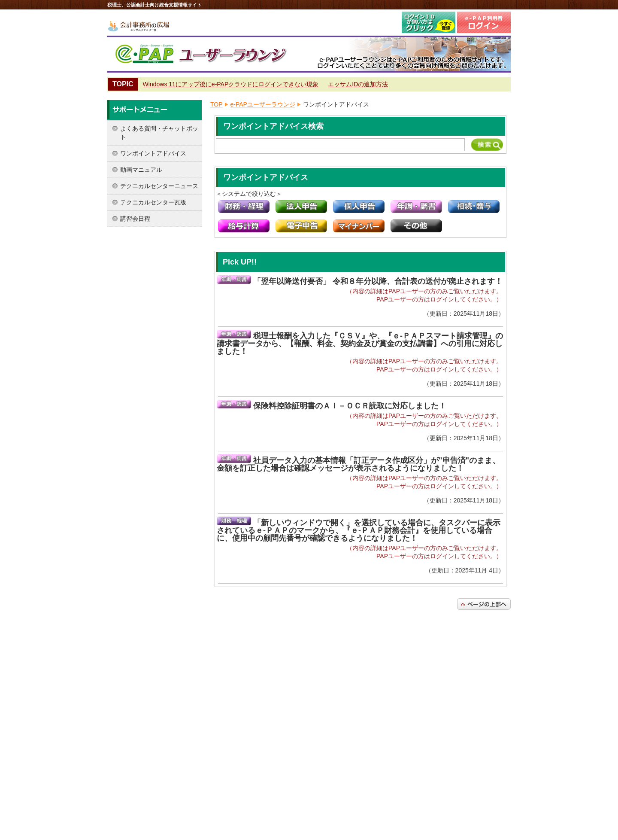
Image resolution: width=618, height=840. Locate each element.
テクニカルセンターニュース (159, 186)
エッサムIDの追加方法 (358, 84)
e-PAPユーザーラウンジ (263, 104)
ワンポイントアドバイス (153, 153)
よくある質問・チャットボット (159, 133)
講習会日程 (135, 219)
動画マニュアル (141, 170)
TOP (217, 104)
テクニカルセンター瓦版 (153, 202)
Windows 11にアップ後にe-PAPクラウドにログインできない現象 (231, 84)
